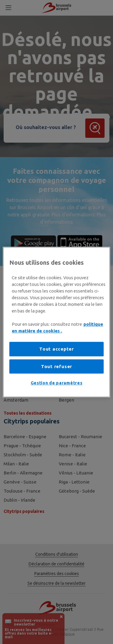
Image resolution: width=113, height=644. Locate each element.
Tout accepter (56, 349)
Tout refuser (56, 366)
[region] (56, 322)
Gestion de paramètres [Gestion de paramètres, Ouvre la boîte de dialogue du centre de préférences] (57, 383)
